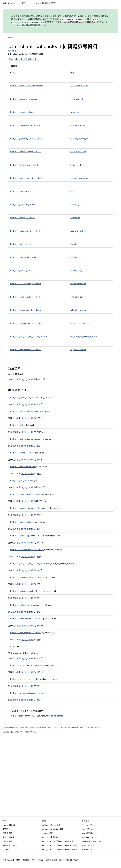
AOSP (10, 37)
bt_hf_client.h (29, 59)
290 (39, 672)
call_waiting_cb (77, 257)
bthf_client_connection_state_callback (27, 86)
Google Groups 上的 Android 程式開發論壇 (60, 845)
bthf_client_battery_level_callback (25, 165)
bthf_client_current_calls (21, 271)
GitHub (6, 849)
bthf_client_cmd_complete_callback (26, 297)
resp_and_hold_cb (78, 231)
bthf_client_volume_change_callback (26, 284)
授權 (34, 860)
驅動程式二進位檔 (10, 845)
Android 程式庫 (9, 825)
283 (39, 460)
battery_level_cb (77, 165)
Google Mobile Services (91, 841)
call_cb (73, 191)
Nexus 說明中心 (88, 833)
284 (39, 626)
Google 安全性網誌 (50, 837)
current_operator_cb (79, 178)
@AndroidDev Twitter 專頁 (53, 829)
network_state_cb (78, 125)
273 (39, 515)
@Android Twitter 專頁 (51, 825)
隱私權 (41, 860)
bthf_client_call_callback (21, 191)
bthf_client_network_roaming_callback (27, 139)
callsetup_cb (76, 205)
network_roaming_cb (79, 139)
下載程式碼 (7, 833)
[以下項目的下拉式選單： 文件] (29, 3)
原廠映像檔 (7, 841)
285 (41, 487)
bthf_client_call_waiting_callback (24, 257)
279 (39, 418)
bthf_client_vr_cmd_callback (22, 112)
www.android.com (89, 837)
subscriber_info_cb (78, 310)
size (72, 73)
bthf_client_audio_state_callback (24, 99)
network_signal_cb (78, 152)
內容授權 (34, 727)
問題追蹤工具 (87, 849)
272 (39, 659)
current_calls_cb (77, 271)
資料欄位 (12, 51)
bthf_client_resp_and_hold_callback (26, 231)
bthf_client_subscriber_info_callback (26, 310)
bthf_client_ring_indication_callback (26, 350)
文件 (24, 3)
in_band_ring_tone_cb (80, 323)
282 (39, 474)
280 (39, 543)
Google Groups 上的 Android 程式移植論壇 (60, 849)
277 (39, 584)
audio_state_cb (77, 99)
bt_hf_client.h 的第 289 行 (33, 501)
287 (39, 529)
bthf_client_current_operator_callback (27, 178)
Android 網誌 (48, 833)
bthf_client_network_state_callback (25, 125)
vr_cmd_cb (75, 112)
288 (39, 686)
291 (38, 557)
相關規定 (7, 829)
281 (38, 432)
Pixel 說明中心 (87, 829)
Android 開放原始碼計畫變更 (27, 26)
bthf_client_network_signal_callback (26, 152)
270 (41, 380)
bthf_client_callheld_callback (23, 218)
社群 (18, 860)
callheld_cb (75, 218)
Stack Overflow (88, 845)
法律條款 (26, 860)
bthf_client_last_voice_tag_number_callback (29, 336)
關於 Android (8, 860)
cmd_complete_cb (78, 297)
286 (39, 446)
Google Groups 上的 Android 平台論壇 (58, 841)
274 (39, 404)
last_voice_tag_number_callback (84, 336)
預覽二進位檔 (8, 837)
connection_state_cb (79, 86)
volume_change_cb (78, 284)
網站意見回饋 (51, 860)
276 (39, 612)
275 (39, 700)
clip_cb (73, 244)
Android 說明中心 (89, 825)
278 (39, 598)
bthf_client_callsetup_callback (23, 205)
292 (39, 570)
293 (39, 640)
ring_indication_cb (78, 350)
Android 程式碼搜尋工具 (46, 3)
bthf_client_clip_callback (21, 244)
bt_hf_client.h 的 (29, 460)
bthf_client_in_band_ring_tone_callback (27, 323)
